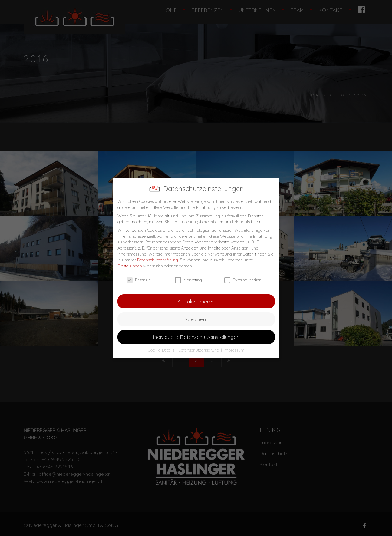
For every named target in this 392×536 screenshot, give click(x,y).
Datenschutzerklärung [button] (199, 350)
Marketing (188, 280)
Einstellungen (130, 266)
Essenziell (140, 280)
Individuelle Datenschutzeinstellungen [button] (196, 337)
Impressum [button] (234, 350)
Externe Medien (243, 280)
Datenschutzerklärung (158, 260)
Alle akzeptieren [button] (196, 301)
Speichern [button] (196, 319)
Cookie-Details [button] (161, 350)
